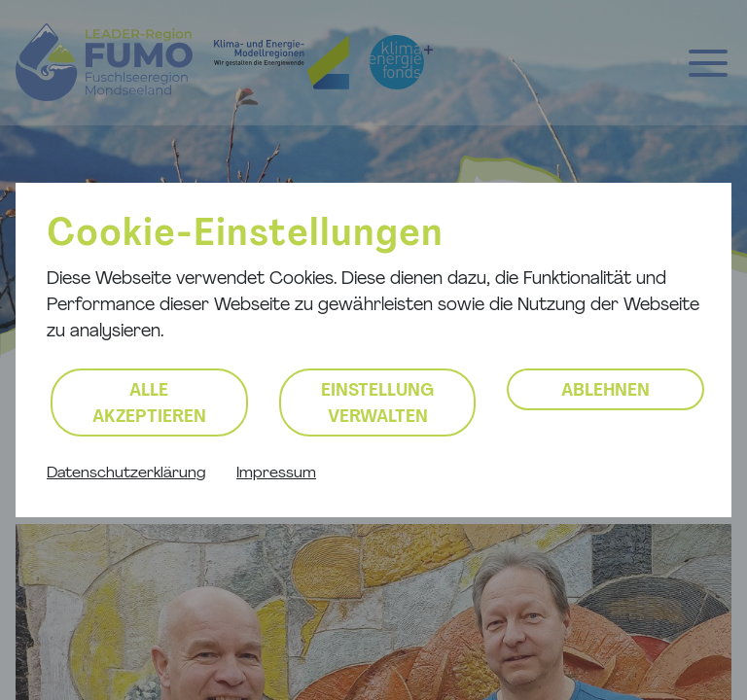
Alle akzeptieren (149, 404)
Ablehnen (605, 391)
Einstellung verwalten (377, 404)
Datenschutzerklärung (126, 473)
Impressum (276, 473)
